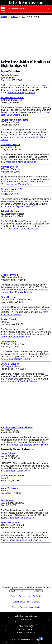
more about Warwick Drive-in (20, 184)
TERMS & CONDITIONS (26, 633)
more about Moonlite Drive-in (18, 292)
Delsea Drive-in (9, 342)
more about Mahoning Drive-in (21, 162)
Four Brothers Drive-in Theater (17, 427)
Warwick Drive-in (9, 167)
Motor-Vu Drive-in (10, 488)
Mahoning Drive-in (10, 145)
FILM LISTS (26, 623)
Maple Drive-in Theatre (12, 476)
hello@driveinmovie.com (26, 616)
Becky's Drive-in (9, 75)
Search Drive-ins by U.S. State (26, 596)
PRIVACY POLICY (26, 629)
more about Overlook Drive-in (22, 381)
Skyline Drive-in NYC (12, 189)
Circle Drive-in (8, 297)
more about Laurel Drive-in (18, 471)
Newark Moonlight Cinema (14, 120)
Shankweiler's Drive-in (12, 98)
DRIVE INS (26, 619)
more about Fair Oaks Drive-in (23, 229)
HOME (4, 17)
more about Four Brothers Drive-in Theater (27, 445)
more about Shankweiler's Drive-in (25, 114)
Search (14, 17)
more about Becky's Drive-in (21, 93)
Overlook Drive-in (10, 364)
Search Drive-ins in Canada (26, 602)
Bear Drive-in (7, 500)
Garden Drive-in (9, 319)
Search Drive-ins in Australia (26, 607)
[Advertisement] (26, 38)
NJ (23, 17)
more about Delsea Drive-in (17, 359)
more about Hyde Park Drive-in (26, 540)
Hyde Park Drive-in (10, 523)
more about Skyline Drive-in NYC (20, 206)
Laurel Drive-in (8, 453)
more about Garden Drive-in (16, 337)
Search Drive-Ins (17, 9)
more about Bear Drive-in (21, 518)
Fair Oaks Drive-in (10, 211)
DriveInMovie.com (26, 3)
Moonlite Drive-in (10, 275)
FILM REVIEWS (26, 626)
